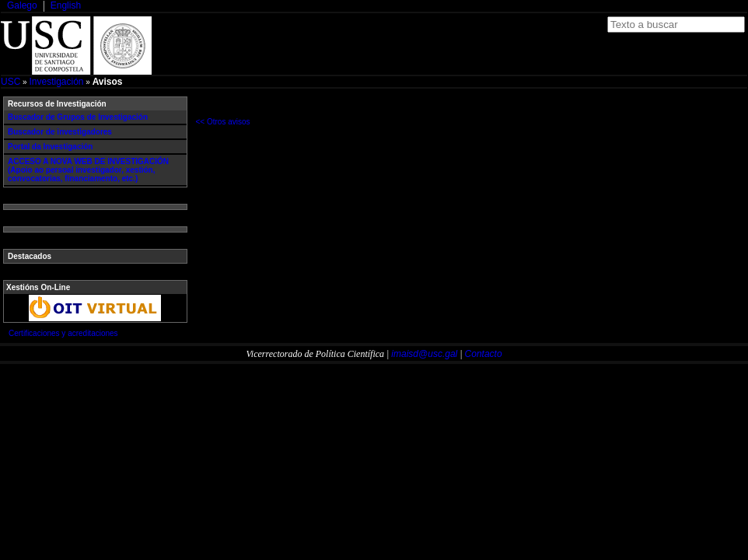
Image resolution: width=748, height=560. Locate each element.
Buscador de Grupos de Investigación (78, 117)
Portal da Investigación (50, 147)
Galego (22, 5)
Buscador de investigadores (60, 132)
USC (10, 82)
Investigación (56, 82)
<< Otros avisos (223, 122)
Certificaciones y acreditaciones (63, 333)
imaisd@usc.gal (424, 354)
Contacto (484, 354)
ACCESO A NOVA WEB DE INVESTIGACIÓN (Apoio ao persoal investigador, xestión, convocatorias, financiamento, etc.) (88, 170)
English (66, 5)
